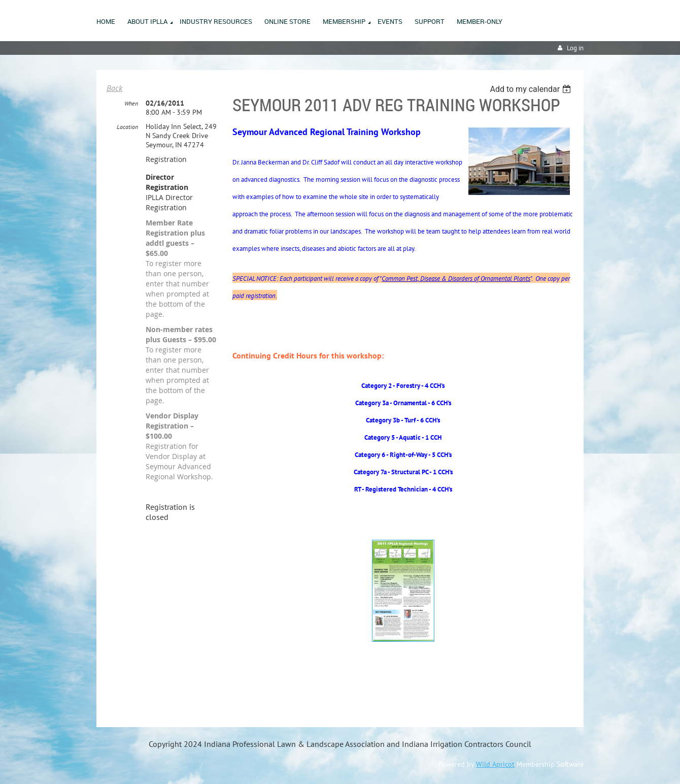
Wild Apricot (495, 764)
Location (127, 127)
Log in (575, 48)
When (131, 103)
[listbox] (532, 89)
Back (114, 88)
